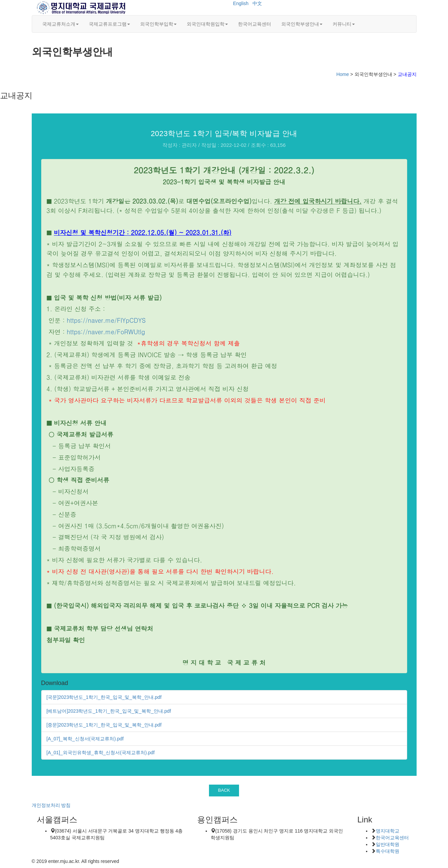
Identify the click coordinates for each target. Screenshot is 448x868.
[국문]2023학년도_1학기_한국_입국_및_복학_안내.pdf (104, 697)
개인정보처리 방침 (51, 805)
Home (342, 74)
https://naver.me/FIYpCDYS (106, 320)
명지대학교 (388, 831)
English (241, 3)
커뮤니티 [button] (344, 24)
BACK (224, 790)
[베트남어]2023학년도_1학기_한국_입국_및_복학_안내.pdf (109, 711)
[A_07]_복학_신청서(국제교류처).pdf (85, 739)
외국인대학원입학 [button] (207, 24)
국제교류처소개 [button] (60, 24)
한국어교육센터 (255, 24)
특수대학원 (388, 851)
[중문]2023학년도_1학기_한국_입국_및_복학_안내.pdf (104, 725)
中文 (257, 3)
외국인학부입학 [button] (158, 24)
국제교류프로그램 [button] (109, 24)
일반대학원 (388, 844)
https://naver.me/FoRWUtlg (106, 332)
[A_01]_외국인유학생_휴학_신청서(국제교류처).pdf (101, 753)
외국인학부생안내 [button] (302, 24)
